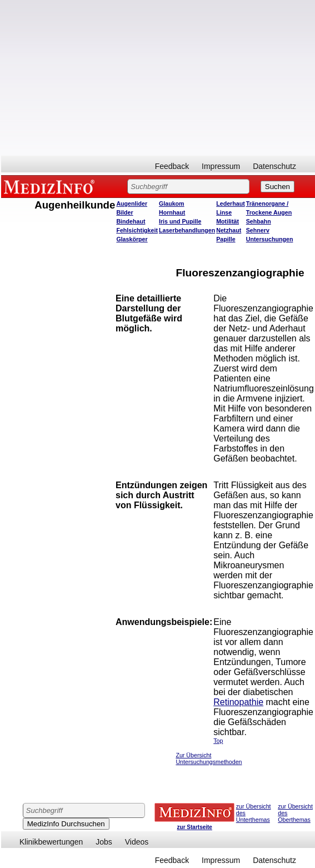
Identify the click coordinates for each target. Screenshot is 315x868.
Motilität (227, 221)
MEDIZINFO (51, 186)
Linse (224, 212)
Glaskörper (132, 239)
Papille (226, 239)
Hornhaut (172, 212)
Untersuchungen (270, 239)
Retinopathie (238, 702)
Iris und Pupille (180, 221)
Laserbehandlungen (187, 230)
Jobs (104, 842)
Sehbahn (259, 221)
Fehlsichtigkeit (137, 230)
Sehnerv (258, 230)
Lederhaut (231, 204)
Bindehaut (131, 221)
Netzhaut (229, 230)
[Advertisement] (158, 78)
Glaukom (172, 204)
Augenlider (132, 204)
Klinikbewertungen (51, 842)
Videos (137, 842)
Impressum (221, 166)
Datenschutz (274, 166)
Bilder (124, 212)
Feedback (172, 166)
